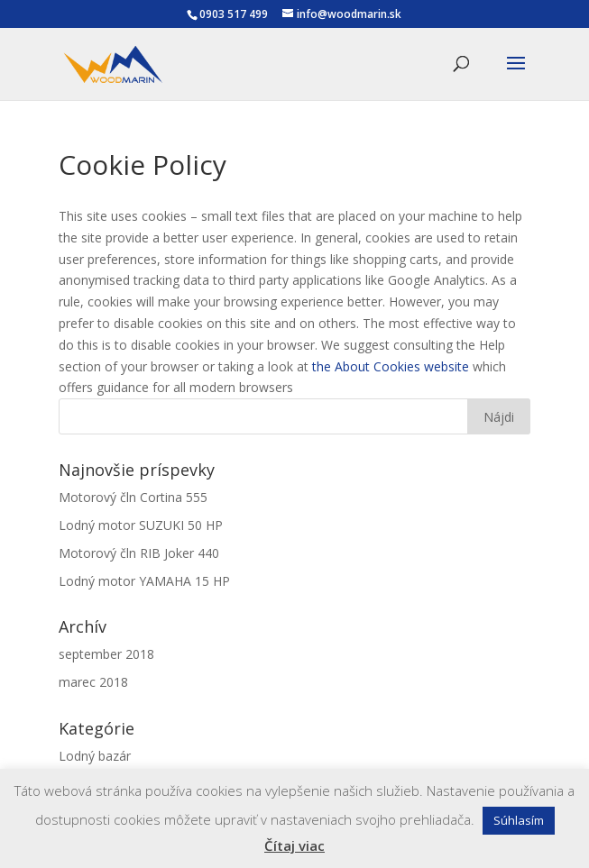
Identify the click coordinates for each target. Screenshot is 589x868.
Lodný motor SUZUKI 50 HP (141, 525)
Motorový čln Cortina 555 (133, 497)
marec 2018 (93, 682)
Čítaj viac (294, 845)
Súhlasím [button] (519, 820)
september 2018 (106, 654)
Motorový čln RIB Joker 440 (139, 553)
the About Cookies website (391, 366)
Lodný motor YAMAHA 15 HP (144, 581)
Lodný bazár (95, 756)
